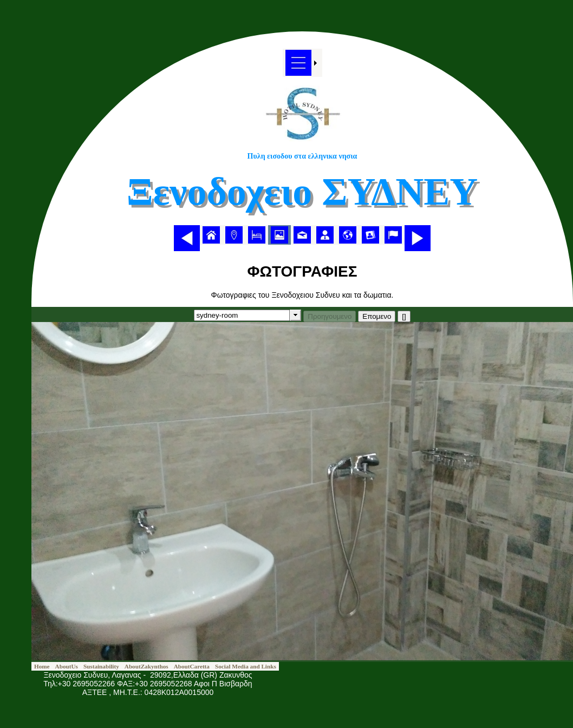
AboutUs (67, 666)
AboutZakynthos (146, 666)
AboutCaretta (192, 666)
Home (42, 666)
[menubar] (302, 235)
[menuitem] (211, 235)
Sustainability (101, 666)
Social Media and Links (246, 666)
